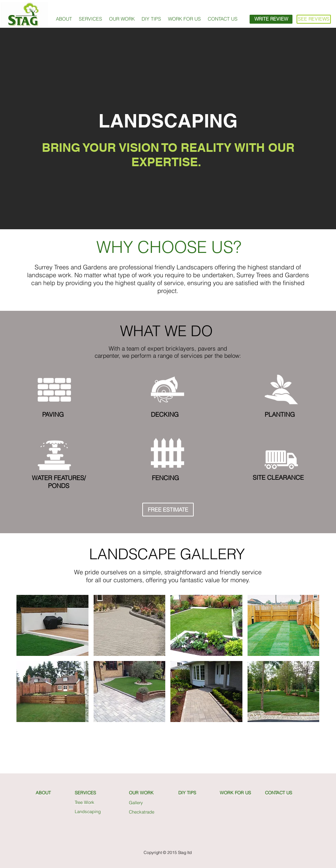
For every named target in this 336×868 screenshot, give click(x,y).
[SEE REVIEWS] (314, 19)
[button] (91, 19)
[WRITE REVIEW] (271, 19)
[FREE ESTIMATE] (168, 510)
